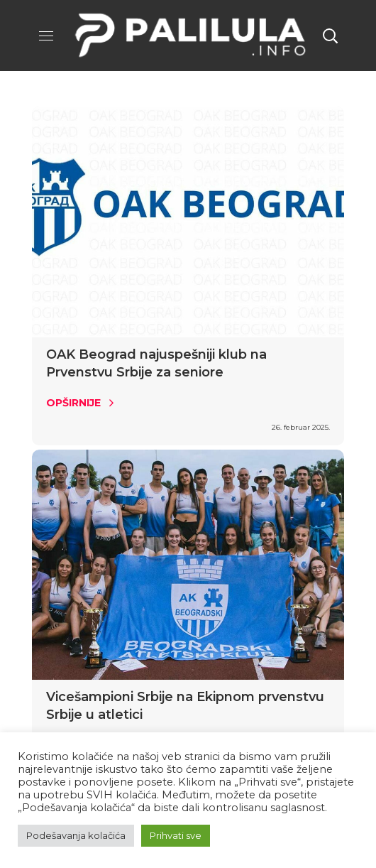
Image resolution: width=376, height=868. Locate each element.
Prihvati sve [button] (176, 835)
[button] (330, 36)
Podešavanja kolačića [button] (76, 835)
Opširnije (73, 403)
